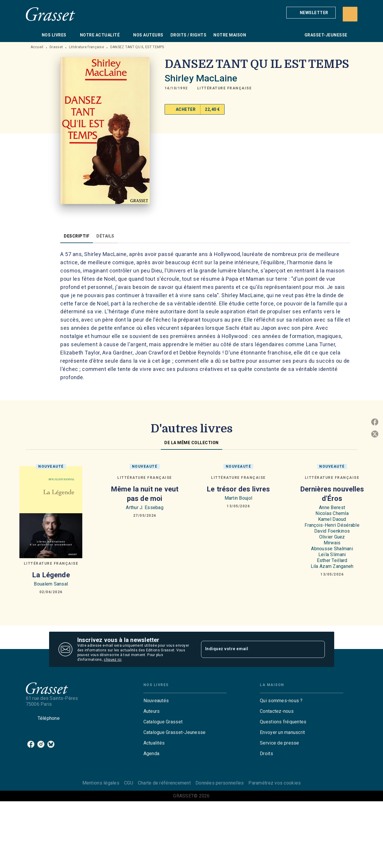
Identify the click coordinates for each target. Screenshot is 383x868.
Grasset (56, 47)
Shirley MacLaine (201, 78)
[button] (311, 13)
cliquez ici (113, 660)
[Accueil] (51, 14)
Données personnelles (220, 783)
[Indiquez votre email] (256, 649)
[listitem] (31, 744)
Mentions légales (101, 783)
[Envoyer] (318, 649)
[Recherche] (350, 14)
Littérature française (87, 47)
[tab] (32, 35)
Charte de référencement (164, 783)
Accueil (37, 47)
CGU (129, 783)
